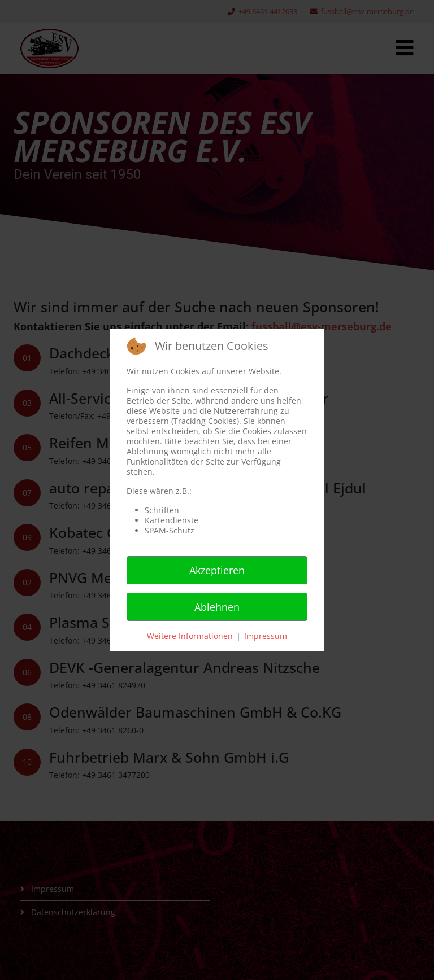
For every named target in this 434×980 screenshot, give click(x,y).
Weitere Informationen (190, 636)
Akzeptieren (217, 570)
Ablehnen (217, 607)
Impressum (266, 636)
